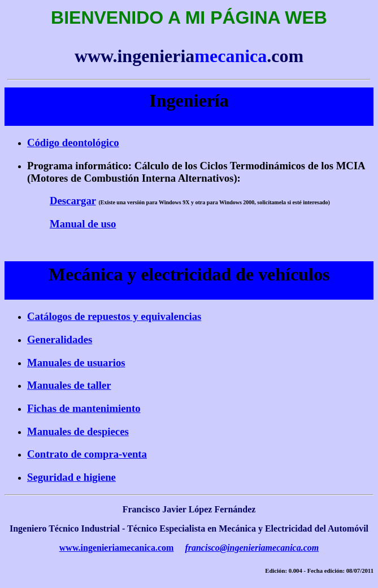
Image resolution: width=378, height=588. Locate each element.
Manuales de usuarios (76, 363)
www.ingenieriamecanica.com (117, 548)
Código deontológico (73, 142)
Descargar (73, 201)
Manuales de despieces (78, 431)
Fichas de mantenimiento (84, 408)
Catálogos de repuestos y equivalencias (114, 316)
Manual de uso (83, 224)
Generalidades (60, 339)
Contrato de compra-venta (87, 454)
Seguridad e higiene (71, 477)
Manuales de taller (69, 385)
